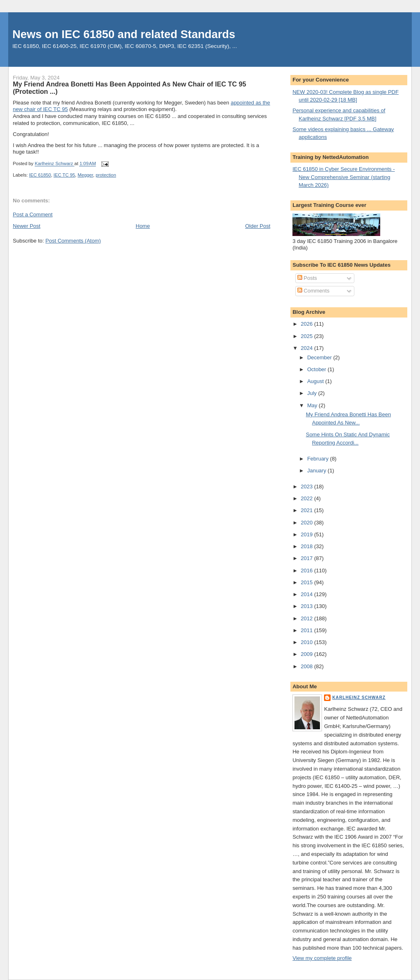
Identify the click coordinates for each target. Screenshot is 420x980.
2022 (307, 498)
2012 (307, 618)
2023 (307, 487)
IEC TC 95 (65, 175)
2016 (307, 571)
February (319, 459)
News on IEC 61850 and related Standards (124, 34)
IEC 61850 (40, 175)
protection (106, 175)
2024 (307, 348)
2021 (307, 510)
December (320, 357)
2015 (307, 582)
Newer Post (26, 226)
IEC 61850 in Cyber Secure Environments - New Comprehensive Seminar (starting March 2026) (344, 177)
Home (143, 226)
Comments (313, 291)
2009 (307, 654)
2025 (307, 336)
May (313, 405)
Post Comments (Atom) (73, 241)
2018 (307, 546)
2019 (307, 534)
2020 (307, 523)
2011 (307, 630)
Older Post (258, 226)
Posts (307, 278)
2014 (307, 594)
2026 (307, 324)
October (317, 369)
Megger (85, 175)
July (313, 393)
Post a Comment (33, 214)
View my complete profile (322, 958)
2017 (307, 558)
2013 (307, 606)
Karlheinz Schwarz (359, 698)
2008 (307, 666)
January (317, 471)
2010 (307, 642)
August (316, 381)
